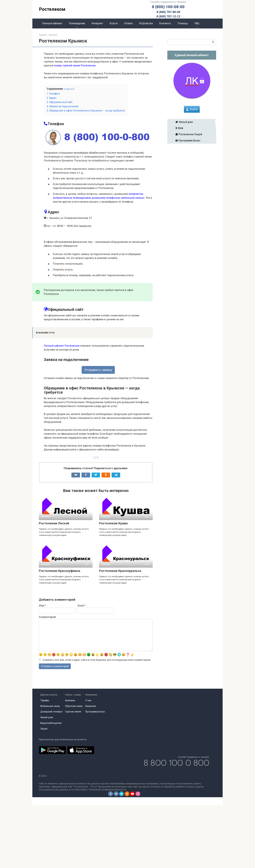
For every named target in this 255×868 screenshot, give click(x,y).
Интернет (97, 23)
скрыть (69, 89)
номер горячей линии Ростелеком (75, 65)
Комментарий (47, 679)
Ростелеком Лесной (54, 586)
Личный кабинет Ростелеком (62, 408)
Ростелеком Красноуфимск (60, 633)
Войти (194, 109)
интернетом (136, 194)
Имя (42, 668)
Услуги (114, 23)
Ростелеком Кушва (113, 586)
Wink (192, 128)
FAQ (197, 23)
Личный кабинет (52, 23)
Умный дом (191, 122)
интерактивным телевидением (72, 198)
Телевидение (77, 23)
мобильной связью (133, 198)
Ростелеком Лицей (192, 134)
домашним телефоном (106, 198)
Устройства (146, 23)
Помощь (183, 23)
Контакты (165, 23)
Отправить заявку (98, 432)
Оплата (128, 23)
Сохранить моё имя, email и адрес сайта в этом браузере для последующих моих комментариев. (97, 722)
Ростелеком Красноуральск (120, 633)
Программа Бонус (192, 141)
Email (82, 668)
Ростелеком (52, 9)
